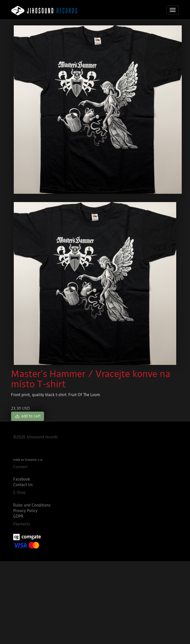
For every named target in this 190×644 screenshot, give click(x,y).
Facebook (22, 479)
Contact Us (23, 485)
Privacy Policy (25, 511)
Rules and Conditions (32, 505)
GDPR (18, 516)
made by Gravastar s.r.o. (28, 460)
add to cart (28, 416)
